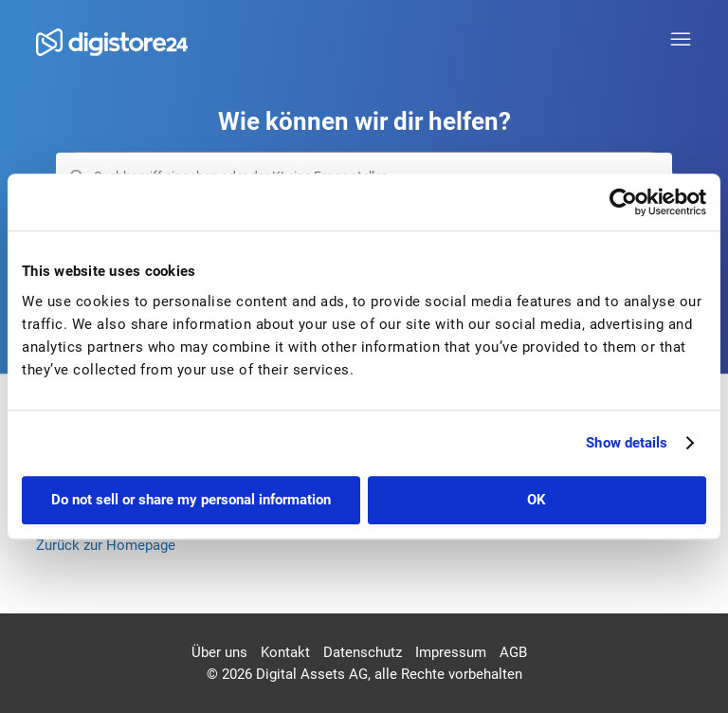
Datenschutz (363, 652)
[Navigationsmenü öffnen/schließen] (681, 40)
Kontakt (285, 652)
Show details (627, 443)
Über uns (219, 652)
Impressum (451, 652)
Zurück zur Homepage (106, 545)
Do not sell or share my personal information (191, 500)
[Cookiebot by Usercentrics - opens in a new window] (623, 202)
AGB (513, 652)
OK (537, 500)
